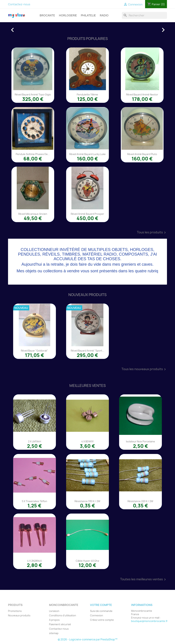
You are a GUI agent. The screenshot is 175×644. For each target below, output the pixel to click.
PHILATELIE (88, 15)
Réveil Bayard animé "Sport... (87, 351)
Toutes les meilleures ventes (144, 579)
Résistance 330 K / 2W (87, 501)
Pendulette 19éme (87, 95)
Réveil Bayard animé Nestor (142, 95)
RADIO (104, 15)
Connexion (97, 615)
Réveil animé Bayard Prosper (87, 214)
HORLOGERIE (68, 15)
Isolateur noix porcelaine (140, 441)
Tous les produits (152, 233)
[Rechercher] (144, 15)
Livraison (54, 611)
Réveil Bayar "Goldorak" (34, 351)
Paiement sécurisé (60, 624)
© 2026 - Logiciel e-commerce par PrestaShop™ (88, 639)
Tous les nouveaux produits (144, 369)
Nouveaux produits (19, 615)
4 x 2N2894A (34, 561)
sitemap (54, 633)
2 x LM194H (35, 441)
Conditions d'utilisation (63, 615)
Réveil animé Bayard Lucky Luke (87, 154)
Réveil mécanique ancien (33, 214)
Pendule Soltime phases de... (33, 154)
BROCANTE (47, 15)
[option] (87, 28)
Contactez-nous (19, 4)
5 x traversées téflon (35, 501)
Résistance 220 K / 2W (140, 501)
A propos (54, 620)
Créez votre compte (102, 620)
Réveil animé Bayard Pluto (142, 154)
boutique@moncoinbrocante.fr (149, 621)
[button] (20, 28)
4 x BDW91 (87, 441)
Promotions (15, 611)
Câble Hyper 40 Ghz (87, 561)
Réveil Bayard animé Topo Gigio (33, 95)
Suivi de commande (101, 611)
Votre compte (101, 605)
